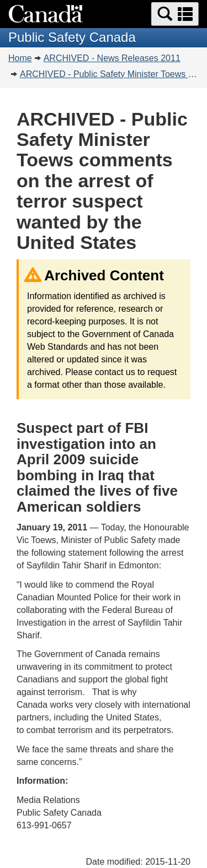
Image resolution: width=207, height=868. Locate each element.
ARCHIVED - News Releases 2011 (112, 58)
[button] (175, 14)
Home (20, 58)
